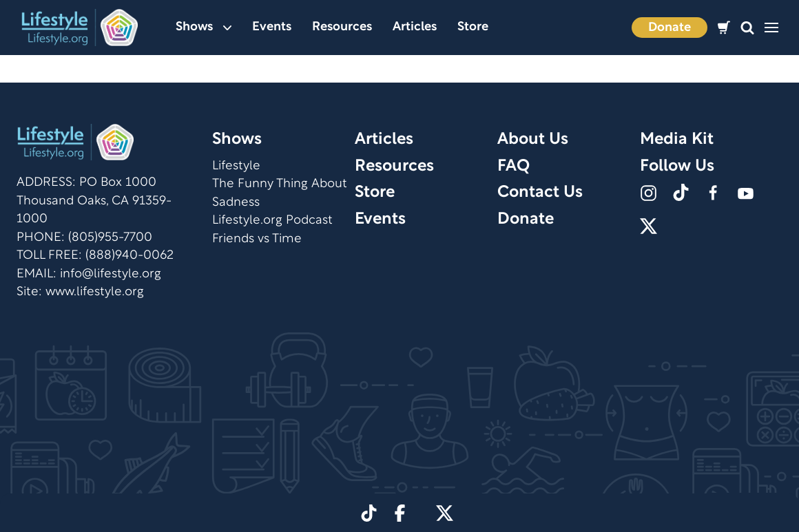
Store (473, 27)
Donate (670, 28)
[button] (747, 28)
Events (272, 27)
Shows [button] (204, 27)
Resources (342, 27)
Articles (415, 27)
